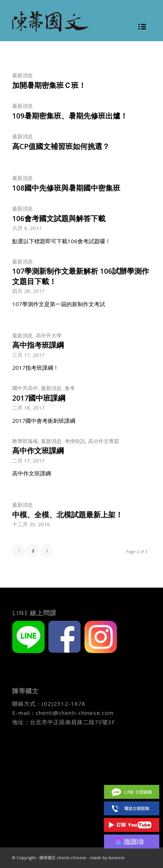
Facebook (132, 775)
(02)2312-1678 (64, 704)
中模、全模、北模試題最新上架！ (67, 515)
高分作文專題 (104, 441)
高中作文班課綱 (38, 451)
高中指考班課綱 (38, 345)
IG (132, 841)
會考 (70, 388)
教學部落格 (25, 441)
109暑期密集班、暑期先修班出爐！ (70, 116)
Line (132, 792)
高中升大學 (49, 336)
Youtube (132, 825)
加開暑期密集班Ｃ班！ (49, 85)
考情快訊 (75, 441)
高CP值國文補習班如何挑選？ (61, 146)
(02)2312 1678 (132, 808)
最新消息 (22, 75)
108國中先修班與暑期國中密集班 (66, 188)
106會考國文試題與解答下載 (59, 218)
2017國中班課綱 (39, 398)
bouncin (117, 858)
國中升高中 (25, 388)
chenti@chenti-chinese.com (75, 713)
